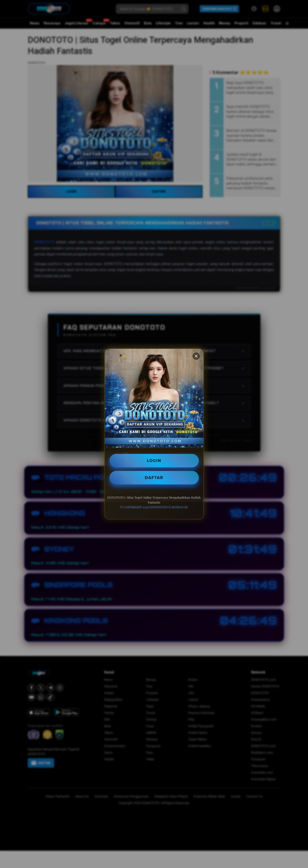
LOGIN (154, 460)
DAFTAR (154, 477)
